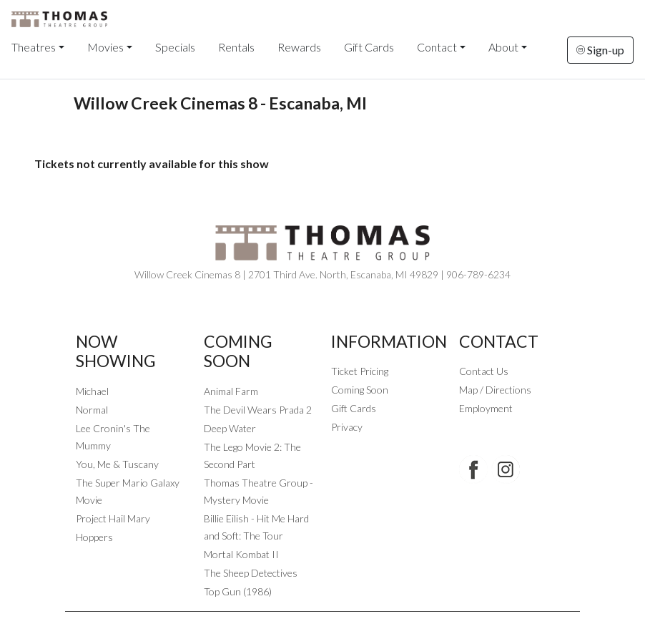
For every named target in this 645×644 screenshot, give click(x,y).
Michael (92, 391)
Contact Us (484, 371)
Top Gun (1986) (238, 591)
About (503, 47)
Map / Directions (495, 390)
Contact (437, 47)
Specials (175, 47)
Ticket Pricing (360, 371)
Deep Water (230, 428)
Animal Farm (231, 391)
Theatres (34, 47)
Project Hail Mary (113, 518)
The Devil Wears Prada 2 (258, 410)
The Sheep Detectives (251, 573)
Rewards (299, 47)
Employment (486, 408)
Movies (105, 47)
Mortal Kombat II (241, 554)
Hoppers (94, 537)
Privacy (347, 427)
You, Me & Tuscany (117, 464)
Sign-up (600, 50)
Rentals (236, 47)
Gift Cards (369, 47)
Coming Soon (360, 390)
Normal (92, 410)
